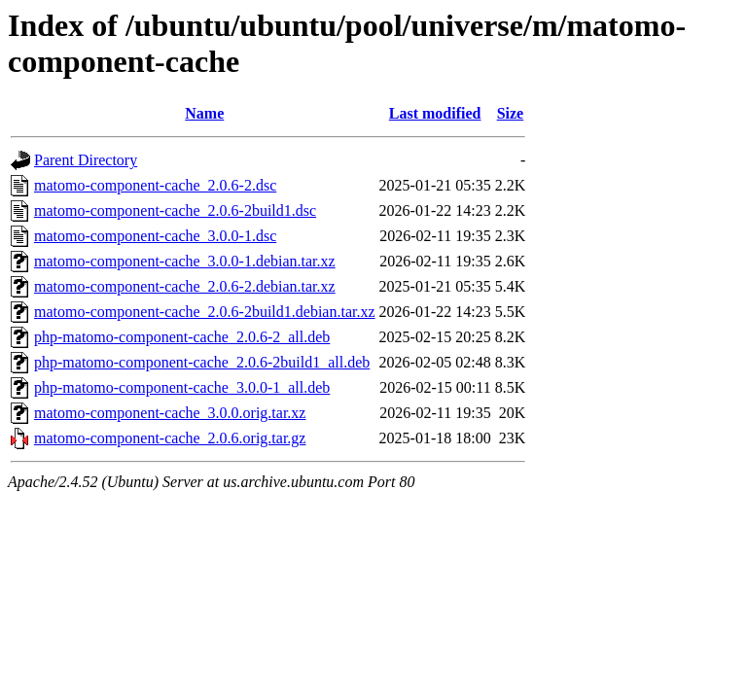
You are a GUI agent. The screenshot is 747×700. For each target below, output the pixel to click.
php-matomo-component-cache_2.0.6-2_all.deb (182, 337)
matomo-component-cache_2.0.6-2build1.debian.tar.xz (205, 312)
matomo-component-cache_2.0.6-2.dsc (155, 185)
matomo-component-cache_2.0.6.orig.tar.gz (170, 438)
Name (204, 113)
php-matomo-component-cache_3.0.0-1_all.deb (182, 387)
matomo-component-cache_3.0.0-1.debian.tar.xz (185, 261)
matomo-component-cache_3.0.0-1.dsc (155, 236)
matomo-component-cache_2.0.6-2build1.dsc (175, 210)
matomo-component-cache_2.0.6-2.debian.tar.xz (185, 286)
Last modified (435, 113)
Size (511, 113)
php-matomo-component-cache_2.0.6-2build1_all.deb (202, 362)
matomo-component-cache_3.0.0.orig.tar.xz (170, 413)
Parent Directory (86, 160)
